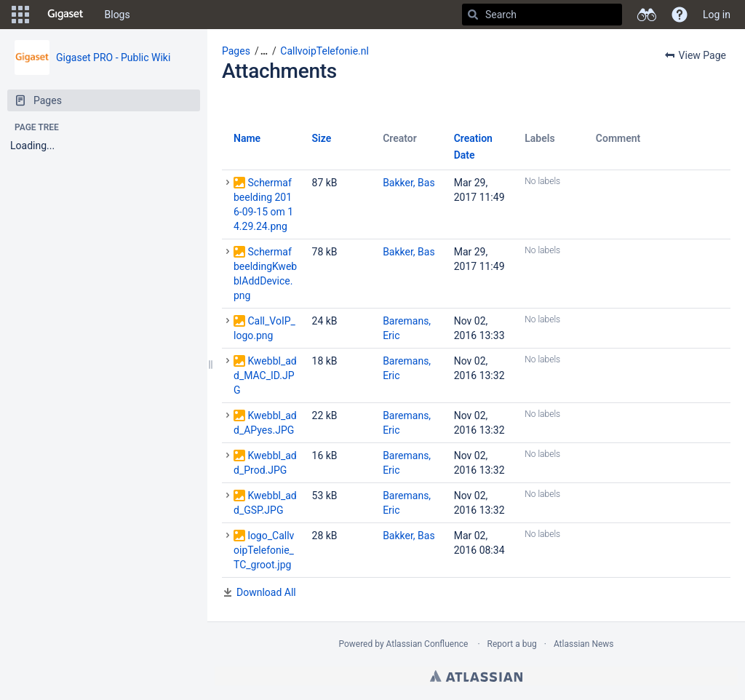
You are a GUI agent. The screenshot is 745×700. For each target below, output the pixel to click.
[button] (20, 15)
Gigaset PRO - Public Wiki (113, 57)
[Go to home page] (65, 15)
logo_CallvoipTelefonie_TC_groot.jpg (264, 550)
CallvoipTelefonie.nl (324, 51)
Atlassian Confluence (427, 644)
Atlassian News (584, 644)
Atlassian (476, 676)
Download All (266, 592)
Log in (717, 15)
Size (322, 138)
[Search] (473, 15)
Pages (236, 51)
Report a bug (512, 644)
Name (247, 138)
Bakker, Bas (409, 183)
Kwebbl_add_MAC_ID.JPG (265, 375)
